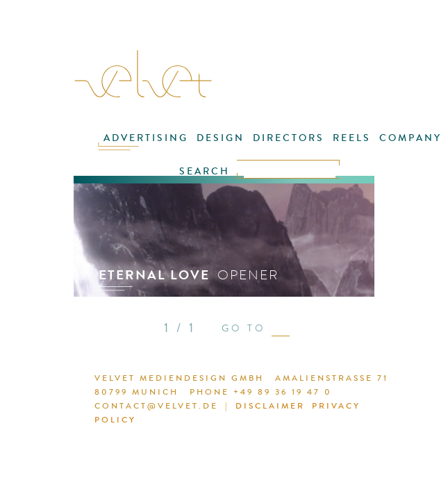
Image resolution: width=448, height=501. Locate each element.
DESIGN (221, 138)
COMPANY (410, 138)
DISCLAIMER (270, 406)
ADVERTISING (146, 138)
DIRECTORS (289, 138)
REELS (352, 138)
